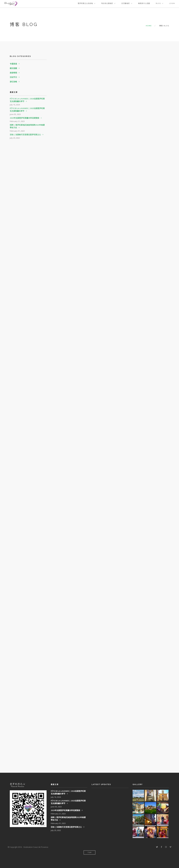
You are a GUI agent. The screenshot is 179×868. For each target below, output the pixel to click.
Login (172, 3)
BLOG (158, 3)
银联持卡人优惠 (144, 3)
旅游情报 (13, 73)
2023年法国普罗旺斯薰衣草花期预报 (24, 118)
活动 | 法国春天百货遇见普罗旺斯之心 (25, 135)
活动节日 (13, 77)
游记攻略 (13, 82)
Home (149, 26)
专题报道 (13, 64)
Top (90, 853)
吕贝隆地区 (126, 3)
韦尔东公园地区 (107, 3)
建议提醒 (13, 68)
